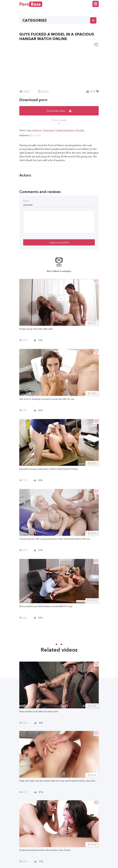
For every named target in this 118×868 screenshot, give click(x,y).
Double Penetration (65, 130)
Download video (59, 111)
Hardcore (37, 130)
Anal (29, 130)
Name (26, 201)
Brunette (80, 130)
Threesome (49, 130)
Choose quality (59, 122)
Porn (31, 4)
